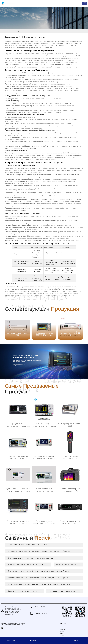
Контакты (77, 641)
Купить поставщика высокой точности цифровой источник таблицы (38, 571)
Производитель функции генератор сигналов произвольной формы (39, 584)
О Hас (55, 641)
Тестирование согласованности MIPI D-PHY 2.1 (28, 545)
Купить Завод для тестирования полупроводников (30, 558)
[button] (80, 327)
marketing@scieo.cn (41, 613)
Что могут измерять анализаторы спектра (26, 565)
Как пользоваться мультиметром (22, 591)
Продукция (11, 641)
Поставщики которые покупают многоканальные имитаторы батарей (39, 551)
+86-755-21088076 (40, 607)
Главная (3, 31)
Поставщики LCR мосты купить (63, 591)
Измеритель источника (67, 565)
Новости (33, 641)
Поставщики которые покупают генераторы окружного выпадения (38, 578)
